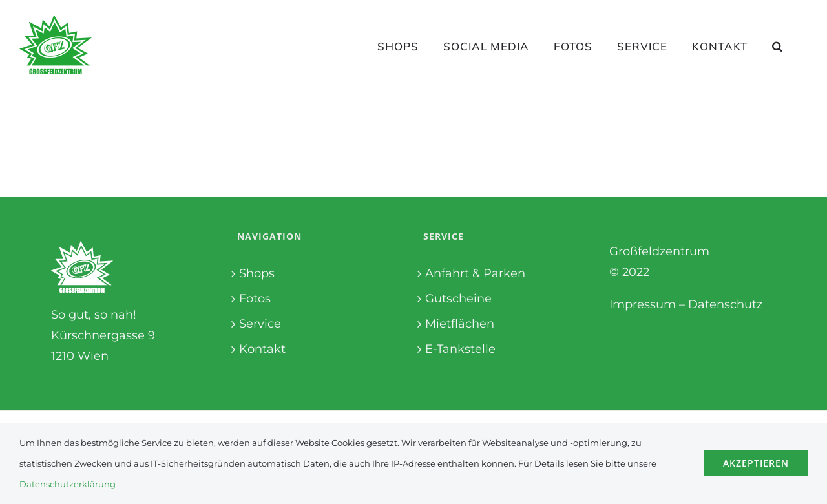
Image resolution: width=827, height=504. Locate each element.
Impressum (643, 304)
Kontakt (262, 349)
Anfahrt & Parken (475, 273)
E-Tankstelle (460, 349)
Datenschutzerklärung (68, 484)
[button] (778, 46)
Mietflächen (460, 324)
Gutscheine (458, 299)
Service (260, 324)
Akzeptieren (756, 463)
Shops (257, 273)
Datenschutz (725, 304)
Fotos (255, 299)
